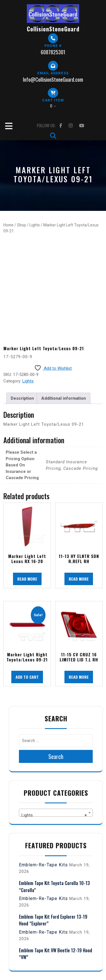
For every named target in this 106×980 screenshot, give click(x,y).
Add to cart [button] (27, 677)
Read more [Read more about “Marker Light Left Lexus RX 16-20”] (27, 579)
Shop (21, 225)
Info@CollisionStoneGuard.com (53, 79)
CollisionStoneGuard (53, 29)
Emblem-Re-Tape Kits (43, 865)
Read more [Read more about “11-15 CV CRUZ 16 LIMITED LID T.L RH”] (79, 677)
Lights (35, 225)
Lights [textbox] (54, 815)
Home (8, 225)
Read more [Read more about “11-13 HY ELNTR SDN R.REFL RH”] (79, 579)
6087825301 (53, 52)
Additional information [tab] (64, 398)
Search (56, 756)
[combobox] (56, 813)
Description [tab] (22, 398)
